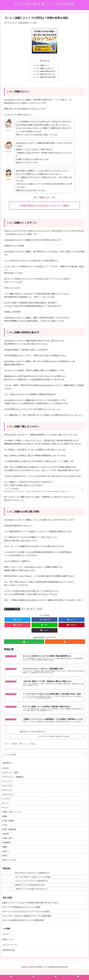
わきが (6, 779)
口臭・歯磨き (9, 832)
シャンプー (8, 792)
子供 (5, 836)
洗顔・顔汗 (8, 849)
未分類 (6, 845)
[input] (44, 766)
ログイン (6, 945)
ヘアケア (7, 810)
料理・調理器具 (10, 840)
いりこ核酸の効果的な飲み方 (46, 72)
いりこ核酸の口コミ (42, 66)
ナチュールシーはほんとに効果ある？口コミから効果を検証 (27, 927)
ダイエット (8, 801)
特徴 (40, 611)
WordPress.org (9, 961)
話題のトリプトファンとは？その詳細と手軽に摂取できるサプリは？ (30, 914)
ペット (6, 814)
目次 (42, 61)
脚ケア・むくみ (10, 871)
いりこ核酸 (26, 611)
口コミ (34, 611)
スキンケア (8, 797)
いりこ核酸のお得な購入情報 (46, 79)
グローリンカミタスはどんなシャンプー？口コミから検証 (26, 922)
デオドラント (9, 805)
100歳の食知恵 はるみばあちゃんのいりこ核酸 (45, 208)
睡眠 (5, 858)
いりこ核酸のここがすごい (45, 69)
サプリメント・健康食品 (13, 611)
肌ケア (6, 862)
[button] (85, 766)
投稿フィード (8, 950)
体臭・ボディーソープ (12, 823)
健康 (5, 827)
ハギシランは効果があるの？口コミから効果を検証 (23, 931)
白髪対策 (7, 854)
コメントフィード (10, 956)
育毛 (5, 867)
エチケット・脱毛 (11, 783)
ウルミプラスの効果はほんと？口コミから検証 (21, 918)
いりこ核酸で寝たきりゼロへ (46, 75)
